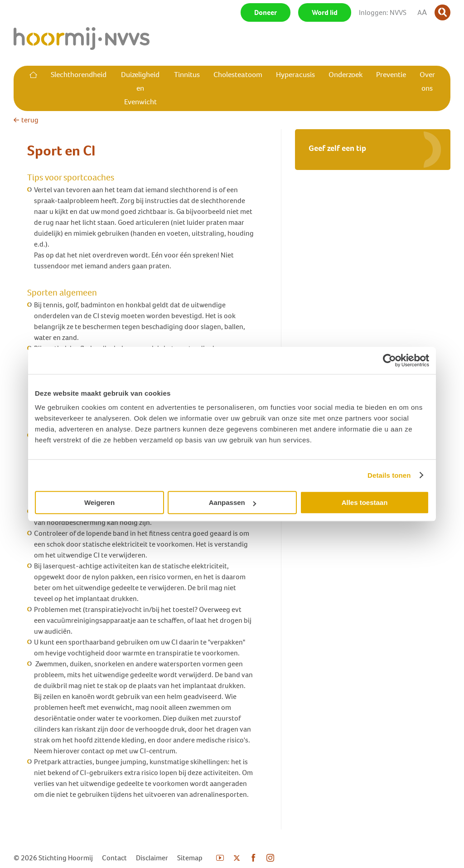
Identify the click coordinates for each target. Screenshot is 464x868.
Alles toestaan (365, 502)
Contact (114, 858)
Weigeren (99, 502)
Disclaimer (152, 858)
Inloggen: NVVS (383, 12)
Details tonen (389, 475)
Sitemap (190, 858)
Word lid (325, 12)
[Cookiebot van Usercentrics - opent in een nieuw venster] (389, 360)
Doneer (266, 12)
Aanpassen (232, 502)
